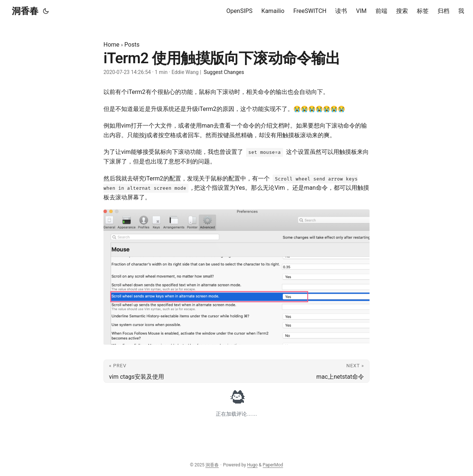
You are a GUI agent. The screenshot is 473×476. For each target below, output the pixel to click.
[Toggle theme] (46, 11)
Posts (132, 45)
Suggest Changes (224, 72)
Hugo (253, 465)
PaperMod (273, 465)
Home (111, 45)
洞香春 (25, 11)
